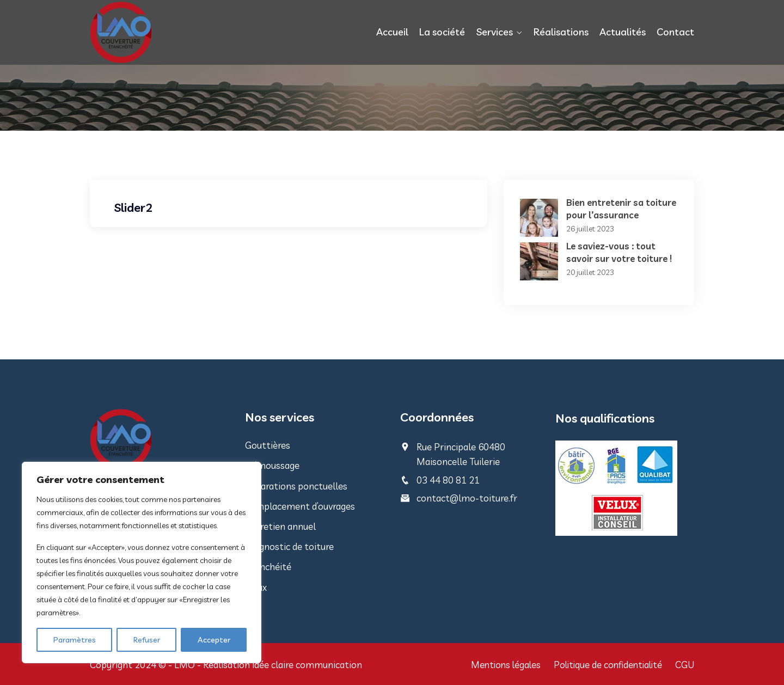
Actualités (623, 32)
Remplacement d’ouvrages (300, 506)
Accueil (393, 32)
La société (443, 32)
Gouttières (268, 445)
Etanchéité (268, 567)
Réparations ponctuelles (296, 486)
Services (495, 32)
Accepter (214, 640)
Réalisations (561, 32)
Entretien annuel (280, 526)
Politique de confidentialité (606, 665)
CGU (685, 665)
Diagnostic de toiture (289, 546)
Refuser (147, 640)
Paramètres (75, 640)
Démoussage (272, 465)
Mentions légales (500, 665)
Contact (675, 32)
